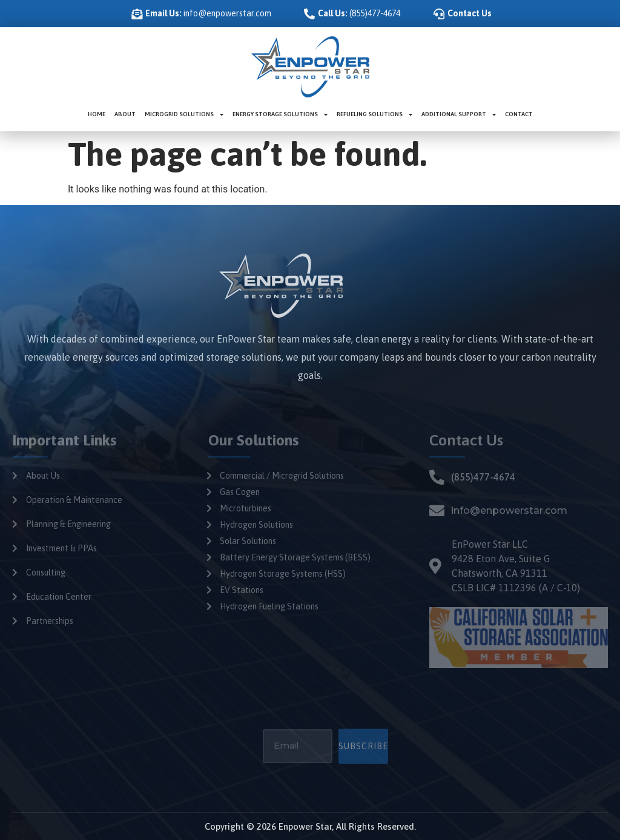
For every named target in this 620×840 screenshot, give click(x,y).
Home (97, 114)
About (125, 114)
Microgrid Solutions (184, 114)
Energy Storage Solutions (280, 114)
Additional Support (459, 114)
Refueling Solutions (374, 114)
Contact (519, 114)
